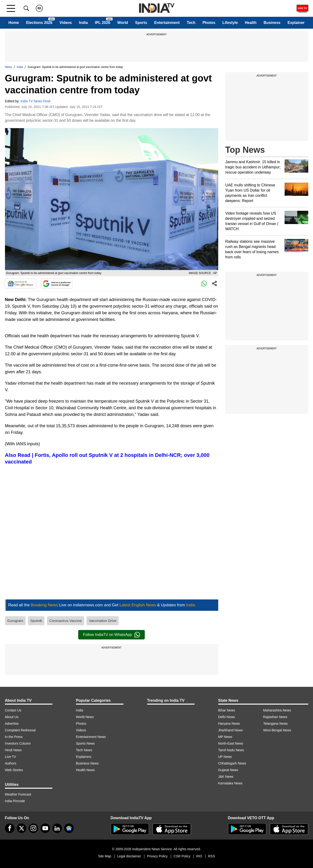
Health (251, 23)
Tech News (84, 750)
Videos (66, 23)
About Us (12, 717)
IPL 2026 (103, 23)
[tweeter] (22, 828)
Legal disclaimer (129, 856)
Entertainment (167, 23)
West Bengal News (277, 730)
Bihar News (227, 710)
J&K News (226, 777)
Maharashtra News (277, 710)
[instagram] (33, 828)
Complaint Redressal (20, 730)
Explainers (84, 757)
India (83, 23)
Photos (209, 23)
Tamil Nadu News (231, 750)
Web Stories (14, 770)
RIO (199, 856)
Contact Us (13, 710)
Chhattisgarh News (232, 763)
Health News (85, 770)
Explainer (296, 23)
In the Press (14, 737)
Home (14, 23)
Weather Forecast (18, 794)
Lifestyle (230, 23)
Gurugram (15, 621)
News (9, 67)
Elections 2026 (39, 23)
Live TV (11, 757)
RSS (211, 856)
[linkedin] (57, 828)
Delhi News (227, 717)
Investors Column (18, 743)
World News (85, 717)
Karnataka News (230, 783)
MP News (225, 737)
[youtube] (45, 828)
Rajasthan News (275, 717)
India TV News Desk (36, 101)
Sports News (85, 743)
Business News (87, 763)
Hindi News (13, 750)
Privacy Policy (157, 856)
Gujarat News (228, 770)
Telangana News (276, 724)
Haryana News (229, 724)
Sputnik (36, 621)
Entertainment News (91, 737)
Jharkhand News (231, 730)
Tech (191, 23)
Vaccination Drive (103, 621)
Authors (11, 763)
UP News (225, 757)
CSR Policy (182, 856)
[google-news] (69, 828)
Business (272, 23)
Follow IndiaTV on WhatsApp (111, 635)
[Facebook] (10, 828)
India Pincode (15, 801)
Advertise (12, 724)
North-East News (231, 743)
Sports (141, 23)
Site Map (105, 856)
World (123, 23)
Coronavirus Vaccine (66, 621)
